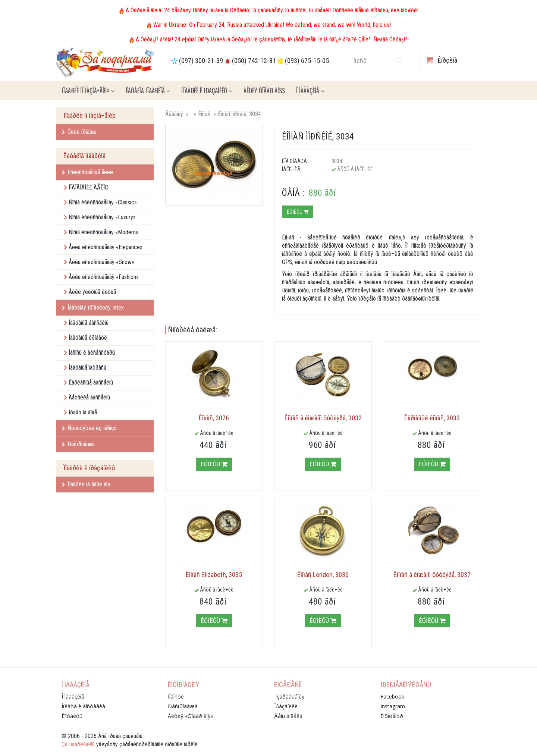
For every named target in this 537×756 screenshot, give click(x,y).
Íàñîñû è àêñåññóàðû (92, 353)
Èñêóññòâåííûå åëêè (87, 172)
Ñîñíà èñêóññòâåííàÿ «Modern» (103, 232)
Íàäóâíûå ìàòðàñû (87, 368)
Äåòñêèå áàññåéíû (89, 397)
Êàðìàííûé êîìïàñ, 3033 (432, 418)
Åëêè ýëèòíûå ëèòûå (92, 292)
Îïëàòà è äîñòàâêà (83, 706)
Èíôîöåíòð (392, 716)
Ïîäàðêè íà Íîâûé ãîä (86, 484)
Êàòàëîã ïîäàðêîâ (148, 91)
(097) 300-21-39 (201, 61)
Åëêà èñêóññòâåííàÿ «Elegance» (106, 247)
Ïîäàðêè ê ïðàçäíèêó (207, 91)
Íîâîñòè (176, 697)
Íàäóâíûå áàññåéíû (89, 323)
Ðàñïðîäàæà (78, 444)
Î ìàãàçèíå (310, 91)
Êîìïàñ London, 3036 (323, 575)
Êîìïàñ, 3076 (214, 418)
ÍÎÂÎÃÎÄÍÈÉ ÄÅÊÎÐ (89, 187)
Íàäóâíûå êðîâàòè (88, 338)
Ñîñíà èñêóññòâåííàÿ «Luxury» (102, 217)
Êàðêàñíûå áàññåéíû (91, 382)
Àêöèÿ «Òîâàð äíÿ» (191, 716)
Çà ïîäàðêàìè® (78, 744)
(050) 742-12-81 (254, 61)
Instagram (393, 706)
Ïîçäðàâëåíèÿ (289, 697)
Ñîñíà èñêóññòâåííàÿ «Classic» (103, 202)
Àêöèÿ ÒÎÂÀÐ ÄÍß (264, 91)
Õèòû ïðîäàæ (79, 132)
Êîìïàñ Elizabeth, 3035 (214, 575)
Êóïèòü (298, 212)
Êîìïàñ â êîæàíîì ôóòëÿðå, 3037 (432, 575)
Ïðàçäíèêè (286, 706)
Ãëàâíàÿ (174, 114)
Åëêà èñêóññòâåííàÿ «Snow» (101, 262)
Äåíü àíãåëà (288, 716)
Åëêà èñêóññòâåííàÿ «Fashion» (104, 277)
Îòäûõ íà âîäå (83, 412)
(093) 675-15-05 (307, 61)
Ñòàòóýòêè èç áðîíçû (89, 428)
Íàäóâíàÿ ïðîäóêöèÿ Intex (93, 308)
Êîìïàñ (204, 114)
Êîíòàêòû (72, 716)
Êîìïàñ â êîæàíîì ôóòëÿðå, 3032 (323, 418)
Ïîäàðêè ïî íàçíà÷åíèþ (88, 91)
